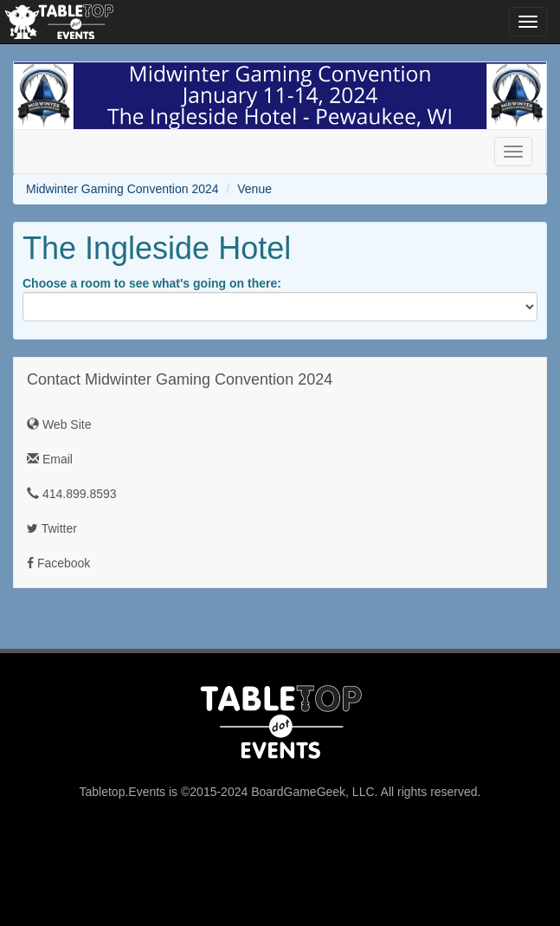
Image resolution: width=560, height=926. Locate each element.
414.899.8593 (72, 494)
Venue (254, 189)
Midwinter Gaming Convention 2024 (122, 189)
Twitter (52, 528)
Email (50, 459)
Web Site (59, 424)
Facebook (58, 563)
